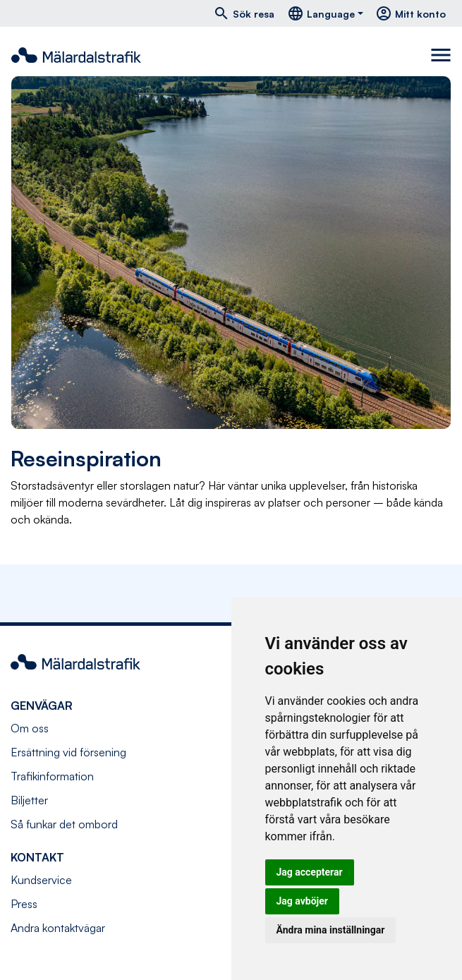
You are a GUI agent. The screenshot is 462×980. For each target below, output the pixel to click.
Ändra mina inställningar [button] (331, 930)
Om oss (30, 728)
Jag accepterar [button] (310, 872)
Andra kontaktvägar (58, 928)
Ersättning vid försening (68, 752)
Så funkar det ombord (64, 824)
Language (321, 13)
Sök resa (244, 13)
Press (24, 904)
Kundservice (41, 880)
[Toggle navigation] (441, 55)
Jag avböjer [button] (302, 901)
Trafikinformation (52, 776)
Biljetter (29, 800)
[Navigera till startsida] (76, 55)
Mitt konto (411, 13)
